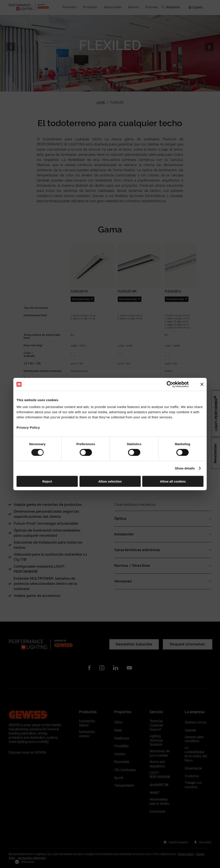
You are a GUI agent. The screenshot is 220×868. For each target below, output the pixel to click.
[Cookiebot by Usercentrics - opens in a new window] (170, 384)
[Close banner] (202, 384)
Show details (185, 468)
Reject (47, 481)
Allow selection (110, 481)
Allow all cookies (173, 481)
